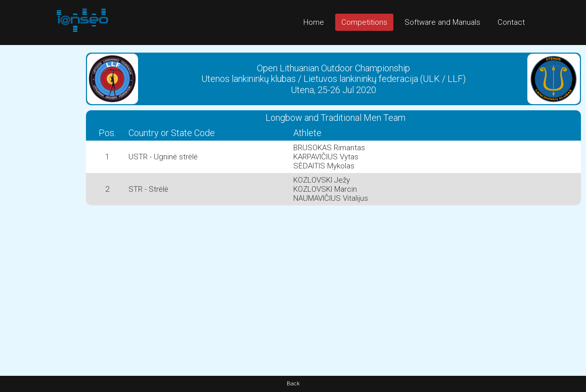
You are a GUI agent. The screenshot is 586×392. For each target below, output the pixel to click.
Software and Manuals (442, 22)
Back (293, 384)
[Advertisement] (40, 197)
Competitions (364, 22)
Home (314, 22)
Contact (511, 22)
